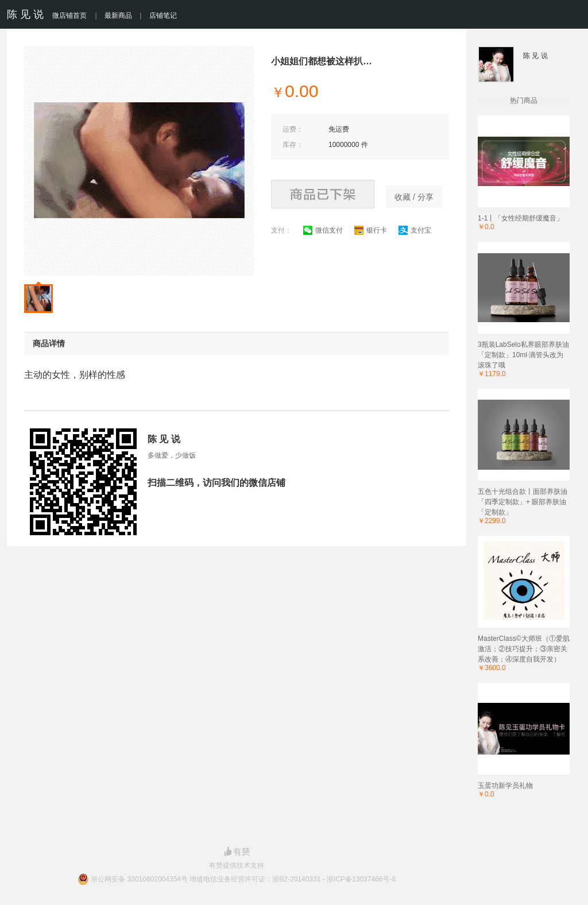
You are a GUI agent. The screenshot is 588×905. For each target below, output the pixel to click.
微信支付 (323, 230)
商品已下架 (323, 194)
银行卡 (371, 230)
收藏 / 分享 (414, 197)
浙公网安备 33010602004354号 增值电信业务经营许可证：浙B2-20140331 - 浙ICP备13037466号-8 (243, 879)
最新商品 (118, 16)
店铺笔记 (163, 16)
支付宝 (415, 230)
